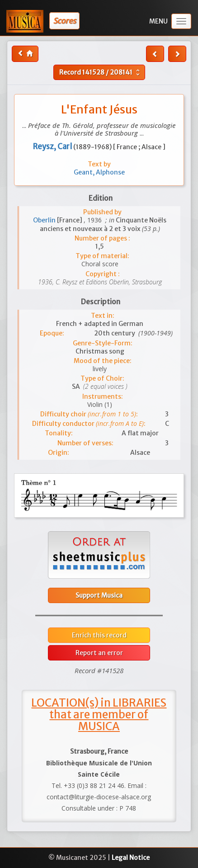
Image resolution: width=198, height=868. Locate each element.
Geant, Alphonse (99, 172)
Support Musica (99, 595)
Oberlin (45, 220)
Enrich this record (99, 635)
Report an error (99, 653)
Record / (101, 72)
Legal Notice (131, 858)
